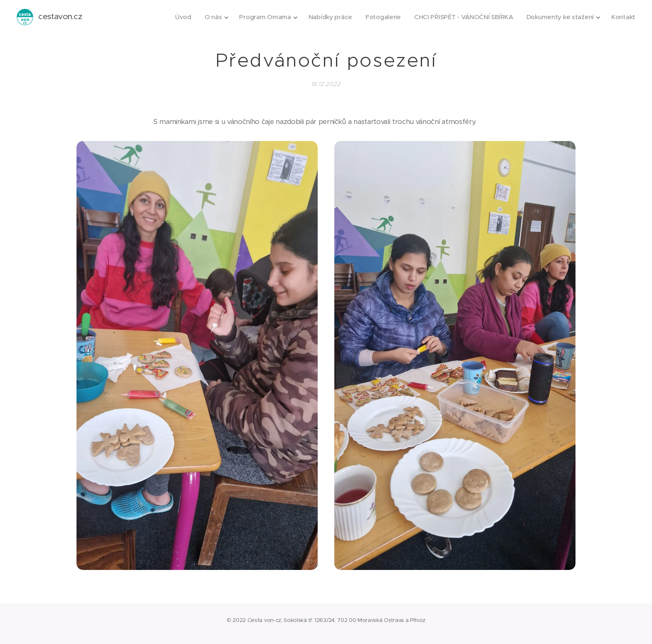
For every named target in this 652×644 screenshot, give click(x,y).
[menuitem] (174, 17)
